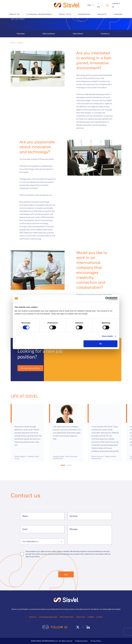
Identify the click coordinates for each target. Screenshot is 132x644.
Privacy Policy (96, 641)
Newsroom (84, 14)
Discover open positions (30, 368)
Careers (118, 14)
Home (13, 43)
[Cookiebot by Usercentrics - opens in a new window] (107, 298)
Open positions (49, 33)
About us (14, 14)
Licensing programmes (39, 14)
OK (100, 344)
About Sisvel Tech (67, 617)
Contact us (116, 5)
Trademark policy (81, 641)
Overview (21, 33)
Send (66, 574)
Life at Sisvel (78, 33)
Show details (107, 336)
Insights (102, 14)
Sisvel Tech (65, 14)
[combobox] (23, 542)
